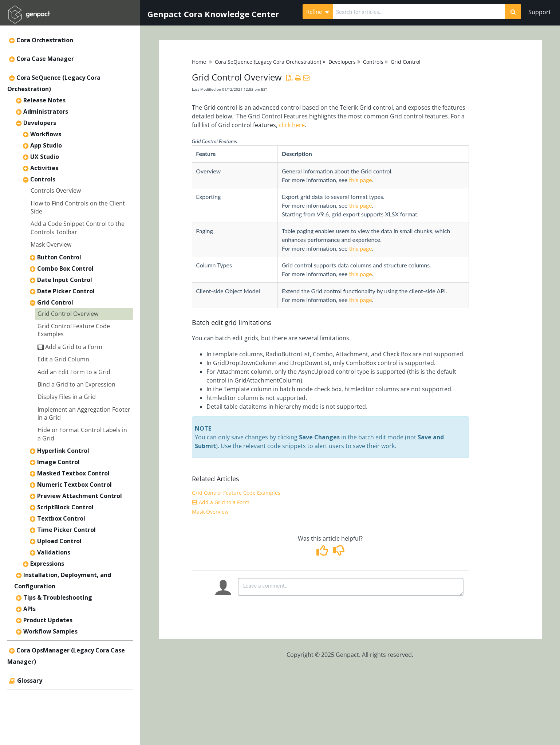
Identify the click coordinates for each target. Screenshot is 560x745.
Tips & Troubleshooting (58, 597)
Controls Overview (56, 191)
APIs (29, 609)
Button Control (59, 257)
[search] (419, 12)
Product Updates (48, 620)
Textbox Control (61, 518)
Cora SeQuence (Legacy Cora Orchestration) (268, 62)
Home (199, 62)
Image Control (58, 462)
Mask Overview (51, 244)
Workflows (46, 134)
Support (540, 12)
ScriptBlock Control (65, 507)
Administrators (46, 111)
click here (292, 125)
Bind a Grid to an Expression (76, 384)
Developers (40, 123)
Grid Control (55, 302)
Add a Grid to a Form (70, 347)
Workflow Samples (50, 631)
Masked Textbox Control (73, 473)
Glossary (30, 681)
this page (361, 180)
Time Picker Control (66, 530)
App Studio (46, 145)
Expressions (47, 564)
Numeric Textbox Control (74, 485)
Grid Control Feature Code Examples (236, 493)
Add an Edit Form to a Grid (74, 372)
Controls (43, 179)
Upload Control (59, 541)
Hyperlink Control (63, 451)
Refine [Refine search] (318, 12)
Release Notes (44, 100)
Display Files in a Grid (67, 397)
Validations (54, 552)
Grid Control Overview (68, 314)
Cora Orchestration (45, 40)
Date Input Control (65, 280)
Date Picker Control (66, 291)
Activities (44, 168)
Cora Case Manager (45, 59)
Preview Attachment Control (80, 496)
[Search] (513, 12)
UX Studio (45, 157)
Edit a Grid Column (63, 359)
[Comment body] (351, 587)
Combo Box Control (65, 268)
